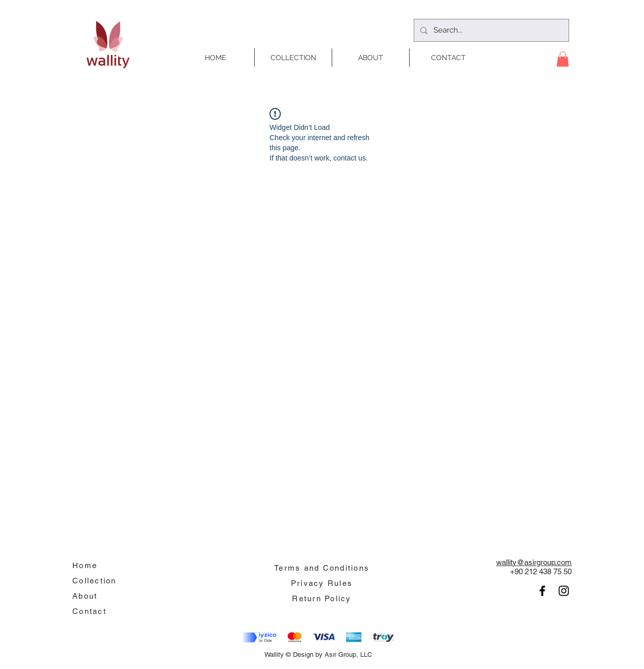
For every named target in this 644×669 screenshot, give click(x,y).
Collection (95, 581)
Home (85, 565)
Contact (89, 611)
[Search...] (490, 30)
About (85, 596)
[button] (563, 59)
